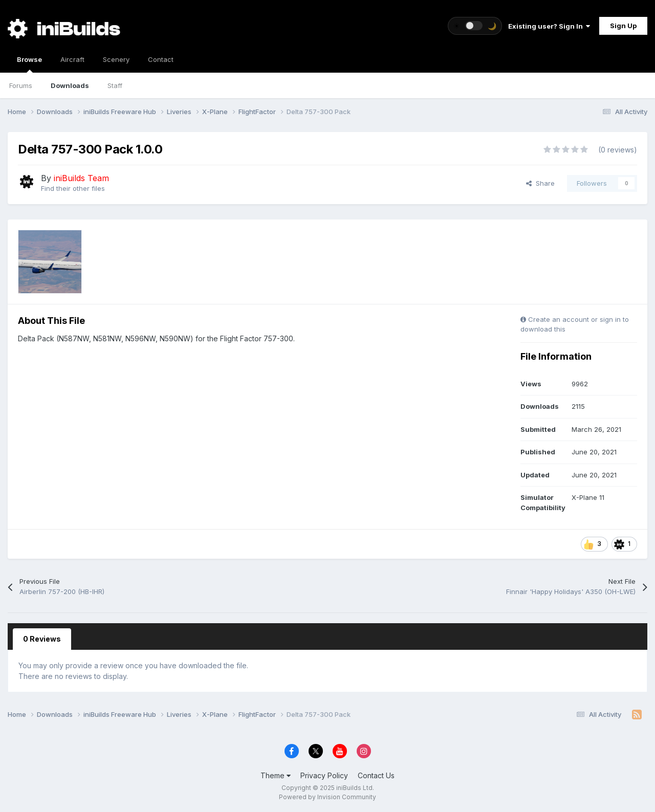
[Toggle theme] (475, 26)
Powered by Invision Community (327, 797)
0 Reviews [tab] (42, 639)
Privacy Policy (324, 775)
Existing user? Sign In (549, 26)
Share (540, 183)
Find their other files (73, 188)
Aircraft (72, 59)
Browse (29, 64)
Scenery (116, 59)
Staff (115, 85)
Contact (161, 59)
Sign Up (623, 26)
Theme (276, 775)
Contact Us (376, 775)
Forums (21, 85)
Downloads (70, 85)
